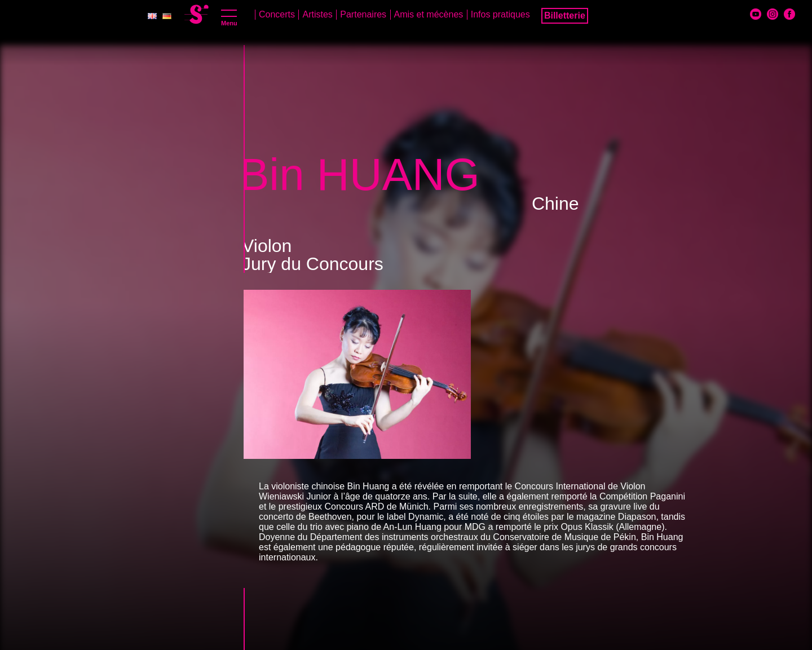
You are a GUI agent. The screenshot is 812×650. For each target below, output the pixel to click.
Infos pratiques (500, 14)
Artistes (317, 14)
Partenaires (363, 14)
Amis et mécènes (429, 14)
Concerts (277, 14)
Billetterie (565, 16)
